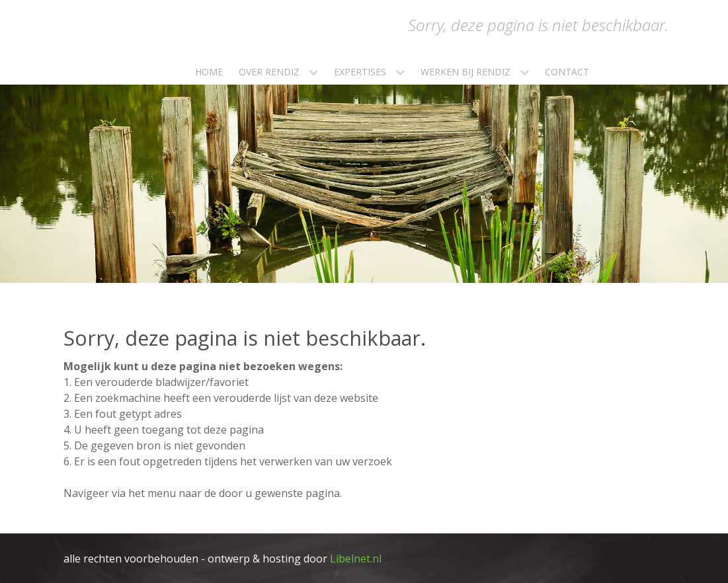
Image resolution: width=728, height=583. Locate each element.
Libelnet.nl (356, 559)
